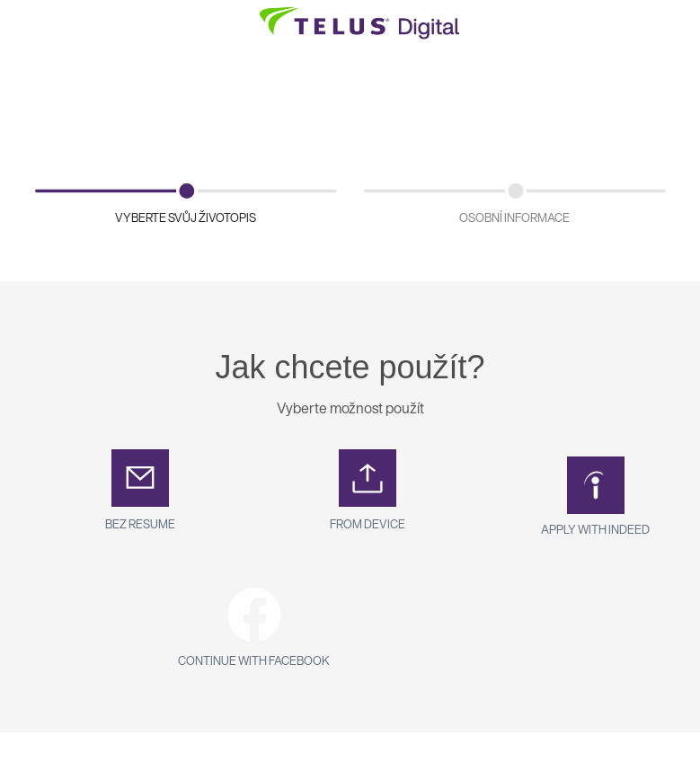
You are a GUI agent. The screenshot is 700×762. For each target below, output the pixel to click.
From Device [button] (368, 524)
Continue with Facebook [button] (254, 661)
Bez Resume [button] (140, 524)
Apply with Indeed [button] (595, 530)
